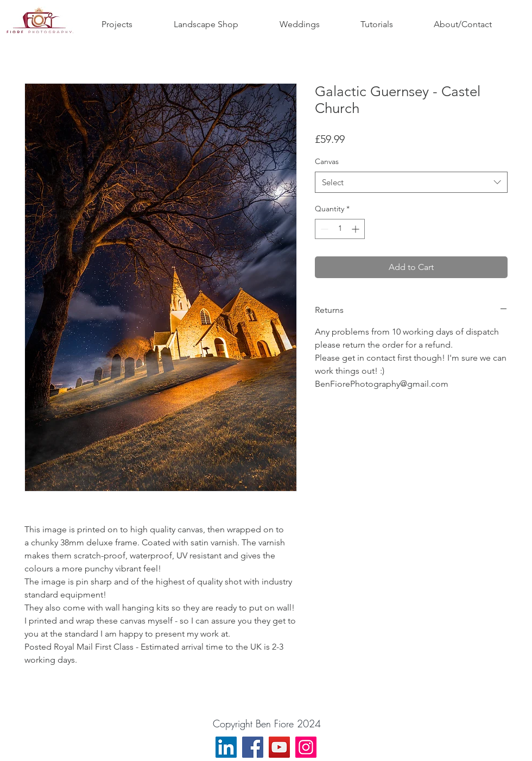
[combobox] (411, 182)
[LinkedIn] (226, 747)
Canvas (327, 161)
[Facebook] (253, 747)
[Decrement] (323, 229)
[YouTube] (279, 747)
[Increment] (356, 229)
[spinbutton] (340, 229)
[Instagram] (306, 747)
